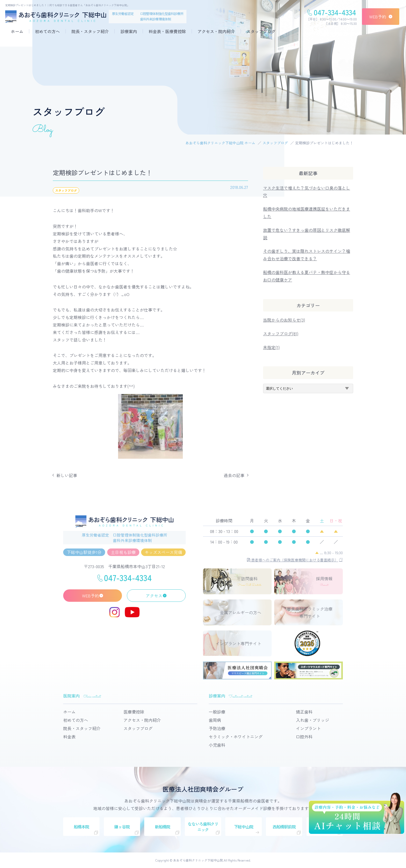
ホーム (17, 31)
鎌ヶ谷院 (122, 827)
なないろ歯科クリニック (203, 827)
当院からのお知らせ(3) (284, 320)
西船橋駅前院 (284, 827)
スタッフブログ (261, 31)
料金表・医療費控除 (167, 31)
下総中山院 (244, 827)
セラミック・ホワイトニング (236, 737)
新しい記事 (67, 475)
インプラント (308, 728)
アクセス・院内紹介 (216, 31)
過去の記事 (234, 475)
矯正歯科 (304, 712)
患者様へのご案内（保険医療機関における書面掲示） (293, 560)
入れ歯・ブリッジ (313, 720)
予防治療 (217, 728)
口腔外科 (304, 737)
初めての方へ (47, 31)
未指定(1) (271, 347)
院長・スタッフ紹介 (90, 31)
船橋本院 (81, 827)
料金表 (69, 737)
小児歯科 (217, 745)
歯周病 (215, 720)
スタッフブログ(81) (281, 333)
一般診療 (217, 712)
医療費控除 (134, 712)
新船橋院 (162, 827)
